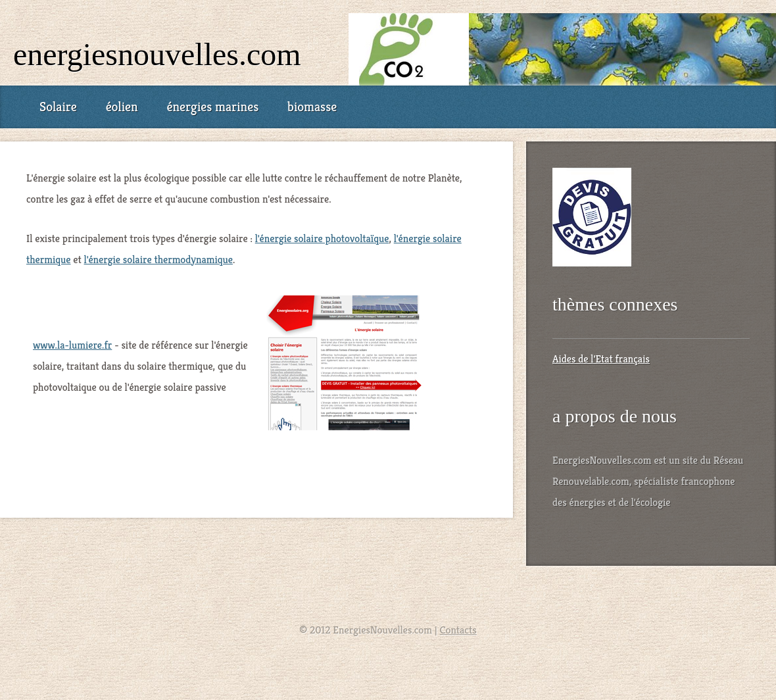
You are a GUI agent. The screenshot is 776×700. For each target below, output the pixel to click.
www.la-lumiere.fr (72, 345)
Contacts (458, 630)
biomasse (312, 107)
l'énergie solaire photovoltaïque (322, 238)
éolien (122, 107)
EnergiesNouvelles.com (157, 54)
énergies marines (212, 107)
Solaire (58, 107)
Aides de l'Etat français (601, 359)
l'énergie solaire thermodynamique (158, 260)
